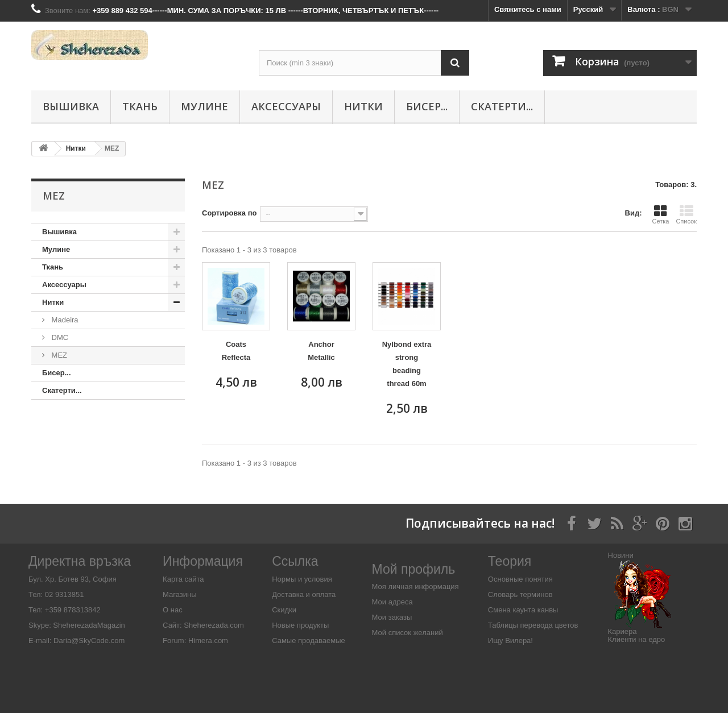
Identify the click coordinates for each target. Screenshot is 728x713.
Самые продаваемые (309, 641)
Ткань (140, 106)
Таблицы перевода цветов (533, 625)
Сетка (660, 214)
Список (686, 214)
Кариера (622, 631)
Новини (621, 555)
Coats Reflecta (236, 351)
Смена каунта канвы (523, 610)
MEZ (58, 355)
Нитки (363, 106)
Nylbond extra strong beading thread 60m (407, 364)
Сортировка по (229, 213)
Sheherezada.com (214, 625)
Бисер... (427, 106)
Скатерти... (502, 106)
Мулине (204, 106)
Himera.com (207, 641)
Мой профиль (414, 569)
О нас (173, 610)
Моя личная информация (415, 586)
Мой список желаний (408, 633)
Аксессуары (286, 106)
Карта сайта (183, 579)
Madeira (64, 320)
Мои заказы (392, 617)
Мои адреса (392, 602)
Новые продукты (300, 625)
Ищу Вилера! (510, 641)
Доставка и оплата (304, 594)
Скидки (284, 610)
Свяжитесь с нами (528, 9)
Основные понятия (520, 579)
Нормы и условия (302, 579)
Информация (203, 561)
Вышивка (71, 106)
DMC (59, 337)
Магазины (180, 594)
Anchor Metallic (321, 351)
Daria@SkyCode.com (89, 641)
